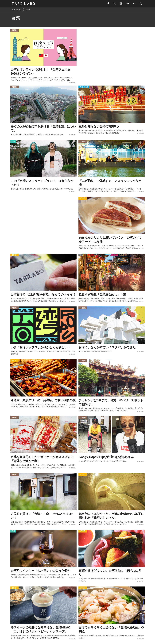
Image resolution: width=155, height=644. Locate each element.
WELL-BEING (84, 87)
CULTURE (15, 30)
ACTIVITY (83, 198)
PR (80, 255)
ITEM (13, 142)
